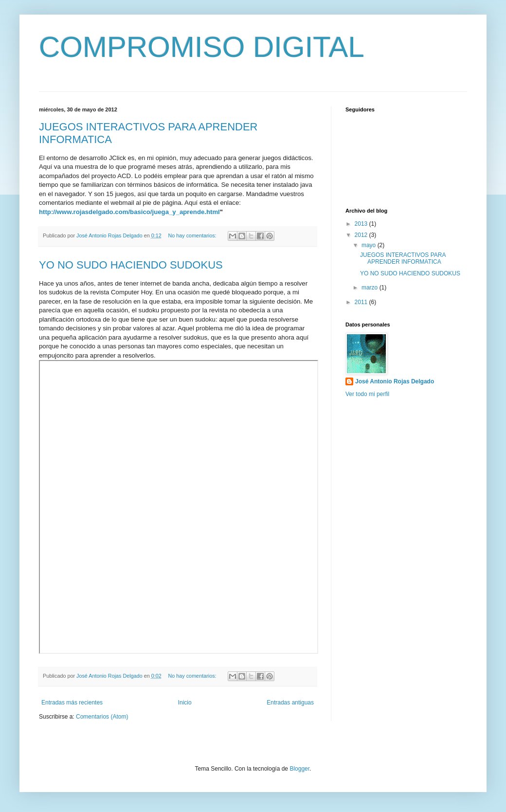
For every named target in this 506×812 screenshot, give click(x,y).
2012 (362, 235)
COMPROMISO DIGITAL (202, 47)
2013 (362, 224)
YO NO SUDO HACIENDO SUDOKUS (131, 265)
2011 (362, 302)
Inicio (185, 703)
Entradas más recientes (72, 703)
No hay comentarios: (193, 235)
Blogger (299, 769)
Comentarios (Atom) (102, 717)
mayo (370, 245)
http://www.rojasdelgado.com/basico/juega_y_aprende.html (129, 212)
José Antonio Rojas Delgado (395, 381)
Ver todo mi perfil (367, 394)
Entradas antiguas (290, 703)
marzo (370, 288)
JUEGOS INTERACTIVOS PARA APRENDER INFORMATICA (403, 258)
